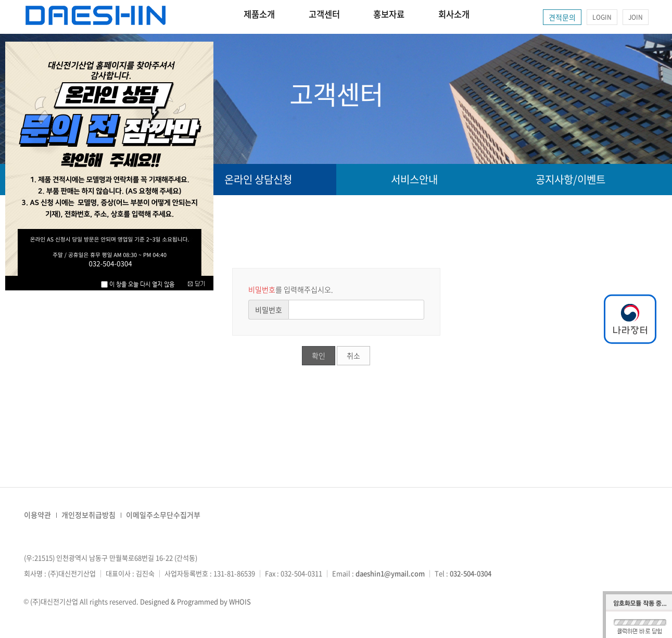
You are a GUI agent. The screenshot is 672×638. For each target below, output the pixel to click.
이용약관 (37, 515)
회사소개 (493, 17)
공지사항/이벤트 (570, 179)
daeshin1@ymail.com (390, 573)
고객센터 (341, 17)
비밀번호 (269, 310)
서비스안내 (414, 179)
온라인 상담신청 (258, 179)
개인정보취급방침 (88, 515)
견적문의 (562, 17)
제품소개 (265, 17)
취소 (353, 355)
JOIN (636, 17)
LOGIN (602, 17)
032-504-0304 (471, 573)
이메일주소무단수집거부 (163, 515)
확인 (319, 355)
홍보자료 (417, 17)
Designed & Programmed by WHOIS (195, 601)
